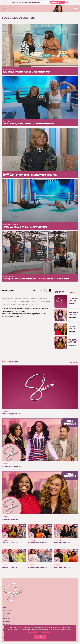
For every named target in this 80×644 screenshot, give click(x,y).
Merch (6, 616)
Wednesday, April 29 (12, 466)
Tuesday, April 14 (62, 567)
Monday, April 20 (10, 567)
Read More (72, 304)
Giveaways (7, 610)
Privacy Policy (33, 632)
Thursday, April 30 (11, 414)
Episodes (5, 411)
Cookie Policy (47, 632)
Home (5, 607)
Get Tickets (8, 613)
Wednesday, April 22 (38, 543)
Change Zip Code (58, 2)
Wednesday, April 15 (37, 567)
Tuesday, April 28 (10, 519)
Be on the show (9, 619)
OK (40, 637)
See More (74, 362)
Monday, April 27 (10, 543)
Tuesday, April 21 (62, 543)
